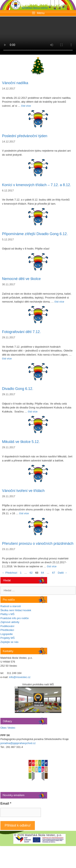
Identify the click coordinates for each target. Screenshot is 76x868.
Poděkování (7, 626)
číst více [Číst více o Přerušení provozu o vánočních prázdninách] (52, 566)
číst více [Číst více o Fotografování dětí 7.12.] (7, 359)
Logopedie (7, 634)
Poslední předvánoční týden (25, 136)
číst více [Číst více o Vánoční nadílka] (26, 106)
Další (62, 573)
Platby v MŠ (7, 614)
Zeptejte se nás (9, 642)
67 (54, 573)
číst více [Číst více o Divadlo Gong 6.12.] (33, 412)
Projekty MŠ (7, 638)
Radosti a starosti (11, 606)
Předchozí (10, 573)
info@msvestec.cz (20, 677)
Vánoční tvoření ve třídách (23, 491)
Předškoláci (7, 630)
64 (43, 573)
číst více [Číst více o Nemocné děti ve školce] (59, 302)
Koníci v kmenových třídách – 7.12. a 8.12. (36, 185)
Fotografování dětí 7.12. (21, 332)
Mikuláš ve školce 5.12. (21, 442)
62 (31, 573)
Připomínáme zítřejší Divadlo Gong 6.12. (35, 234)
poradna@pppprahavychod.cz (18, 743)
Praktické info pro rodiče (14, 618)
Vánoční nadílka (15, 83)
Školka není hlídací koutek (16, 610)
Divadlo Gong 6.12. (18, 389)
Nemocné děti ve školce (21, 279)
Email (6, 803)
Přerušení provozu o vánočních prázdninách (38, 544)
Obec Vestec (8, 728)
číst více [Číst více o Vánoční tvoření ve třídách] (24, 513)
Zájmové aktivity (10, 622)
